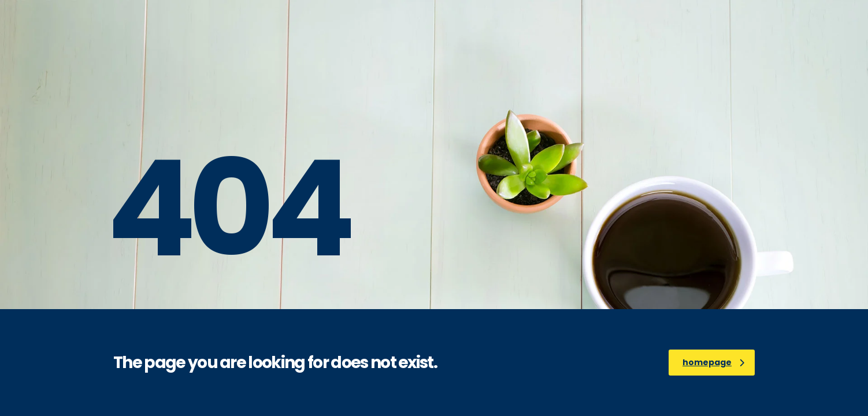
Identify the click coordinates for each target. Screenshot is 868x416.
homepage (713, 363)
